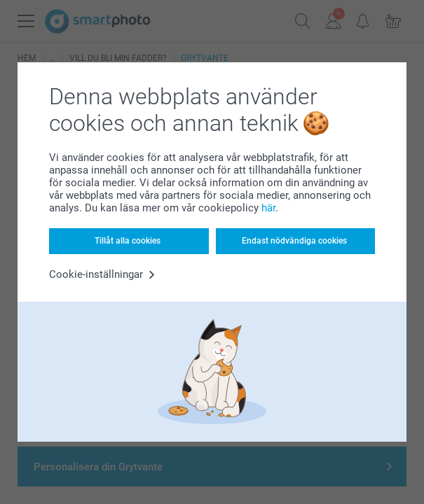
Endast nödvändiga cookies (294, 241)
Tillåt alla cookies (128, 241)
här (268, 208)
